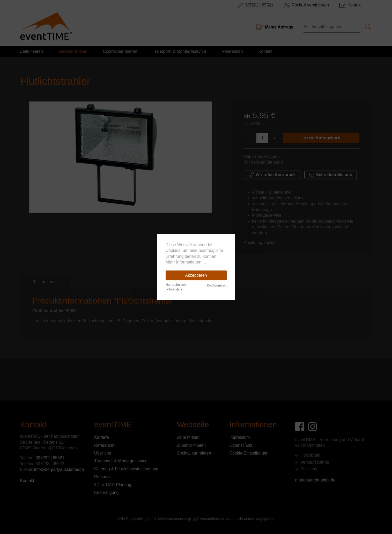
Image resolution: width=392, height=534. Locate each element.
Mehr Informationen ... (186, 262)
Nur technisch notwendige (176, 287)
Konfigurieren (217, 285)
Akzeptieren (196, 275)
